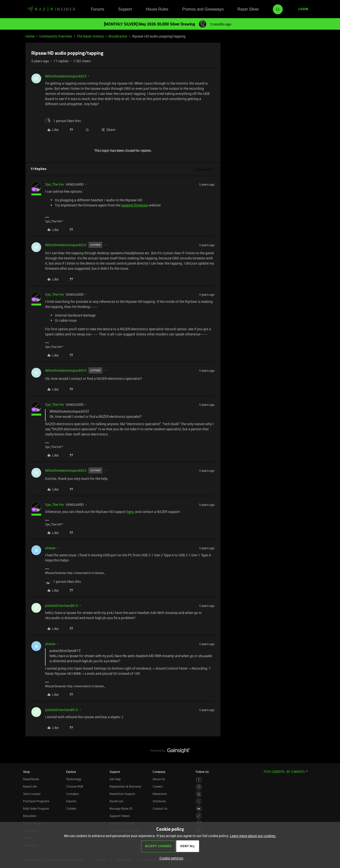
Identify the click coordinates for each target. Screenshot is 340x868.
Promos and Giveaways (203, 9)
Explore (71, 772)
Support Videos (120, 816)
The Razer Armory (90, 36)
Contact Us (160, 808)
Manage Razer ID (121, 808)
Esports (71, 801)
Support (125, 9)
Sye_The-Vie (54, 184)
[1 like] (63, 121)
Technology (74, 779)
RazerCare (116, 801)
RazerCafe (30, 786)
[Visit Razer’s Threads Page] (199, 794)
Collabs (71, 808)
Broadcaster (118, 36)
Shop (26, 772)
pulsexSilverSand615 (61, 606)
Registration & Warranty (125, 786)
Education (30, 816)
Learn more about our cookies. (253, 836)
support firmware (135, 205)
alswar (50, 548)
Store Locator (32, 794)
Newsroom (160, 794)
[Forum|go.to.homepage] (51, 9)
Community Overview (56, 36)
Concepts (72, 794)
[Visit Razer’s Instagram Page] (199, 787)
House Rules (157, 9)
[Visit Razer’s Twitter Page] (199, 801)
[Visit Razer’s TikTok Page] (199, 816)
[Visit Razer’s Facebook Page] (199, 780)
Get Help (115, 779)
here (130, 512)
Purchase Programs (36, 801)
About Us (159, 779)
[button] (303, 9)
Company (159, 772)
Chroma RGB (75, 786)
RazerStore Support (122, 794)
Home (30, 36)
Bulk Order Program (36, 808)
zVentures (159, 801)
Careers (158, 786)
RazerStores (31, 779)
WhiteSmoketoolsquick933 (66, 76)
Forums (97, 9)
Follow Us (202, 772)
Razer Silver (248, 9)
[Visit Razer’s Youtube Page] (199, 809)
